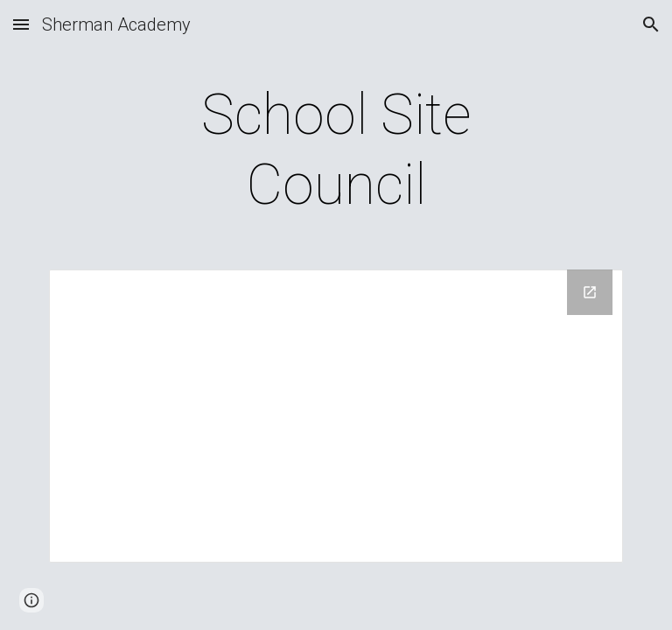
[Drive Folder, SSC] (336, 416)
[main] (336, 150)
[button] (21, 24)
